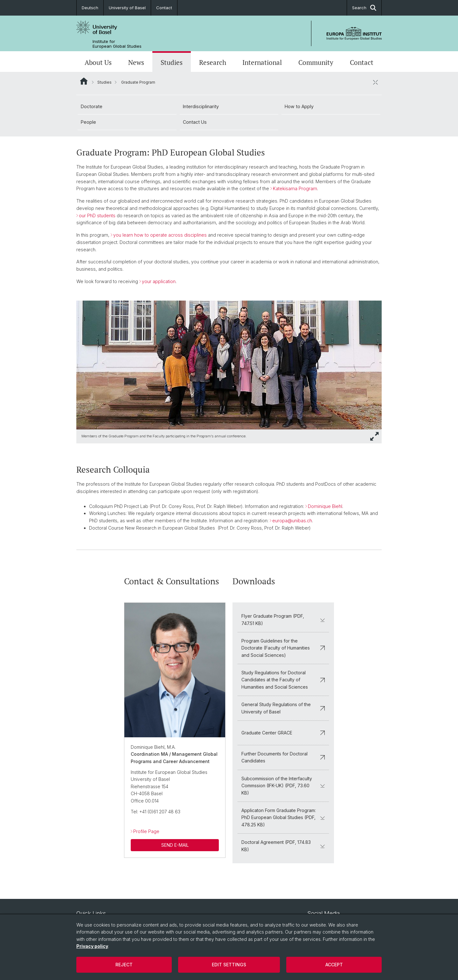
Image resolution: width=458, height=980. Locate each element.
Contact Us (195, 122)
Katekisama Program (295, 188)
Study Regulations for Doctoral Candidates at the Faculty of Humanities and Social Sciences (283, 680)
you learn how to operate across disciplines (160, 235)
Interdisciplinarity (201, 106)
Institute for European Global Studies (117, 44)
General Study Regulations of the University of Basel (283, 708)
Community (316, 62)
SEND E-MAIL (175, 845)
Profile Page (146, 831)
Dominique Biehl (325, 506)
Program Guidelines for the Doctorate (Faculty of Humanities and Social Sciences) (283, 648)
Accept (334, 965)
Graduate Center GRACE (283, 732)
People (88, 122)
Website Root (84, 81)
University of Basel (127, 8)
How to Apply (299, 106)
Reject (124, 965)
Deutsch (90, 8)
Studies (172, 62)
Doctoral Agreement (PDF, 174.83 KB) (283, 846)
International (262, 62)
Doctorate (92, 106)
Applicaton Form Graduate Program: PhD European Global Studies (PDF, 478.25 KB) (283, 817)
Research (213, 62)
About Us (98, 62)
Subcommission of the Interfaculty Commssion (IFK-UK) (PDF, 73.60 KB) (283, 785)
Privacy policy (92, 946)
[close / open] (375, 82)
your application (159, 281)
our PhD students (97, 215)
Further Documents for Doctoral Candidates (283, 757)
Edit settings (229, 965)
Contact (164, 8)
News (136, 62)
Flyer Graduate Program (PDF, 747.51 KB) (283, 619)
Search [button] (364, 8)
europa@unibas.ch (292, 521)
